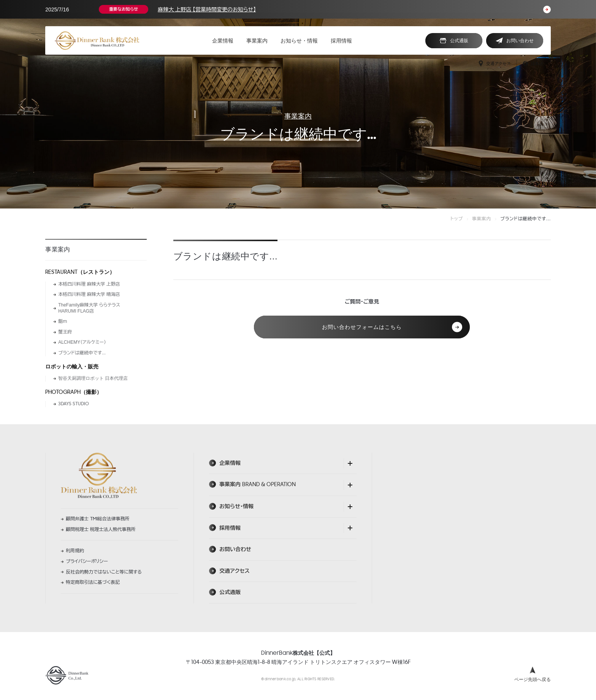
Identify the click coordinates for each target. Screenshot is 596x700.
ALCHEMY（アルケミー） (82, 342)
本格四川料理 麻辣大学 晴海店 (89, 294)
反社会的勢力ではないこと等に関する (104, 572)
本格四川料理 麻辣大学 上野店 (89, 284)
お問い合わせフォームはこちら (392, 327)
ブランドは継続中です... (82, 353)
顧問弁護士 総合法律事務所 (97, 519)
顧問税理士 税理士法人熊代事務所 (101, 529)
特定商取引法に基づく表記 (93, 582)
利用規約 (75, 551)
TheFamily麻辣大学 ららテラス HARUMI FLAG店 (89, 308)
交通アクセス (494, 63)
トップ (457, 219)
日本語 (533, 63)
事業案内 (298, 116)
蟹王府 (65, 332)
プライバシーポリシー (87, 561)
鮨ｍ (63, 321)
